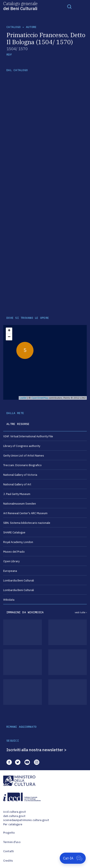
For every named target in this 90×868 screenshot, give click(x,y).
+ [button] (9, 331)
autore (31, 27)
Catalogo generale (20, 6)
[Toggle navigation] (69, 6)
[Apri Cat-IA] (73, 858)
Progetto (9, 833)
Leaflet (23, 398)
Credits (8, 861)
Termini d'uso (12, 842)
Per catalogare (13, 824)
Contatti (8, 851)
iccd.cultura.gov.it (14, 812)
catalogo (14, 27)
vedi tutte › (81, 612)
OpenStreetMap (40, 398)
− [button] (9, 337)
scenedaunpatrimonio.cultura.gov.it (26, 820)
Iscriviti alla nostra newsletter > (37, 750)
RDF (9, 55)
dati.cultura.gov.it (14, 816)
